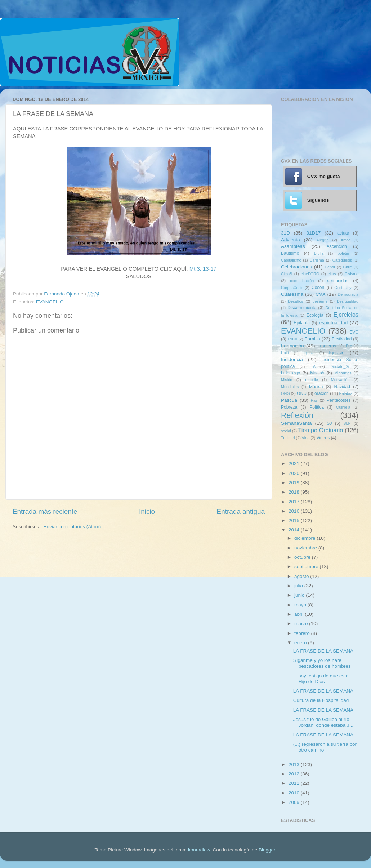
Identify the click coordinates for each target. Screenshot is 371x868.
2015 (295, 520)
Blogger (267, 850)
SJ (329, 423)
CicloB (287, 274)
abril (300, 614)
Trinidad (288, 438)
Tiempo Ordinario (321, 430)
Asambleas (293, 246)
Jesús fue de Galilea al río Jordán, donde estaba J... (323, 722)
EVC (354, 332)
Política (317, 407)
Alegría (322, 240)
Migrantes (343, 373)
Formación (292, 346)
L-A (312, 366)
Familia (312, 339)
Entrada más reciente (45, 511)
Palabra (346, 393)
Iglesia (309, 353)
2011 (295, 783)
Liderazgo (290, 373)
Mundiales (290, 387)
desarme (320, 301)
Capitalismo (291, 260)
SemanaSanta (296, 423)
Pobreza (289, 407)
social (286, 431)
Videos (323, 438)
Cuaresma (292, 294)
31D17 (313, 233)
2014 (295, 530)
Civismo (352, 274)
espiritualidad (334, 323)
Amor (345, 240)
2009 (295, 802)
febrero (303, 633)
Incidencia (292, 359)
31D (285, 233)
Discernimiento (302, 308)
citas (332, 274)
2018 (295, 492)
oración (322, 393)
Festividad (342, 339)
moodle (311, 380)
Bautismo (290, 253)
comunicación (302, 281)
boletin (343, 253)
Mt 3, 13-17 (203, 269)
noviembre (306, 548)
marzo (302, 624)
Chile (347, 267)
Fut (349, 346)
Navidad (342, 387)
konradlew (199, 850)
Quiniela (343, 407)
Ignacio (337, 353)
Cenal (330, 267)
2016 (295, 511)
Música (316, 387)
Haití (285, 353)
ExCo (292, 339)
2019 (295, 483)
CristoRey (343, 288)
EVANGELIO (50, 302)
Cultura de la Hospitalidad (321, 700)
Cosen (318, 288)
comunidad (338, 281)
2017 (295, 502)
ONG (285, 393)
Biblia (319, 253)
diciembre (305, 538)
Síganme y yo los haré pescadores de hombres (322, 663)
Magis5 (317, 373)
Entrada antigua (241, 511)
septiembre (307, 567)
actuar (343, 233)
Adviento (290, 240)
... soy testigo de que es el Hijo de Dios (321, 679)
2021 (295, 464)
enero (301, 643)
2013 (295, 764)
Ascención (337, 246)
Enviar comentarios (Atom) (72, 527)
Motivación (340, 380)
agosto (302, 576)
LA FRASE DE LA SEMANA (323, 651)
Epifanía (302, 323)
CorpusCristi (292, 288)
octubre (303, 557)
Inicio (147, 511)
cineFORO (310, 274)
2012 (295, 774)
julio (299, 586)
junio (300, 595)
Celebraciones (296, 267)
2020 (295, 473)
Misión (287, 380)
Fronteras (327, 346)
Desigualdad (348, 301)
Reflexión (297, 415)
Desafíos (296, 301)
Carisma (317, 260)
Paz (314, 400)
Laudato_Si (339, 366)
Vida (306, 438)
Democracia (348, 294)
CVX (321, 294)
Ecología (315, 315)
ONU (302, 393)
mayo (301, 605)
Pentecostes (339, 400)
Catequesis (342, 260)
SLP (347, 423)
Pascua (289, 400)
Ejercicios (346, 315)
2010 (295, 793)
